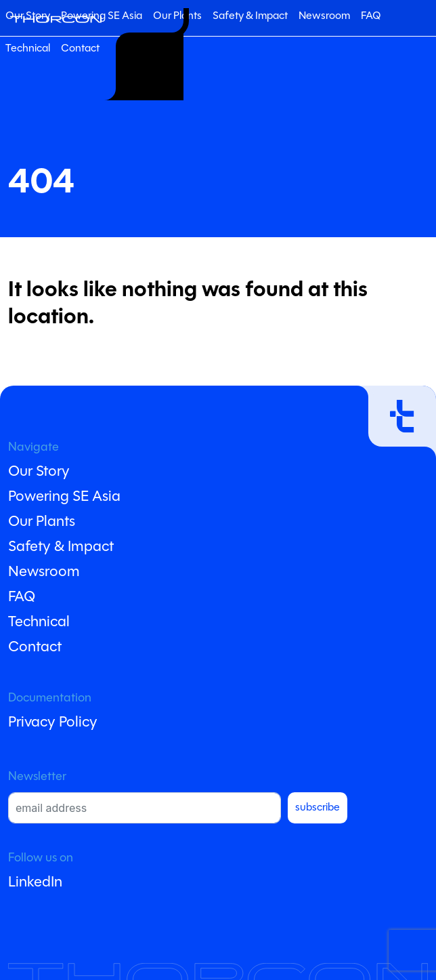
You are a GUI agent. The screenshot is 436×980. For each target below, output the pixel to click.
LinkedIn (35, 883)
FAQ (371, 16)
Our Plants (42, 522)
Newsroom (324, 16)
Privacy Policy (53, 723)
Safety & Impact (250, 16)
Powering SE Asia (102, 16)
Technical (28, 49)
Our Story (39, 472)
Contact (80, 49)
